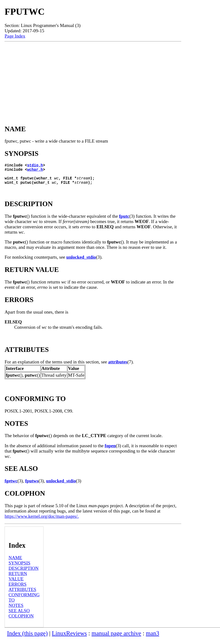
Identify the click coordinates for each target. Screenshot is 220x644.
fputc (124, 221)
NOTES (16, 610)
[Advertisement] (93, 78)
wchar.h (35, 171)
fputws (32, 486)
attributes (118, 367)
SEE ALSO (19, 615)
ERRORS (18, 589)
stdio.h (35, 166)
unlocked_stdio (81, 262)
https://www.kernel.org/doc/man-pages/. (42, 521)
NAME (16, 562)
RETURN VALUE (18, 581)
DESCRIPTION (24, 573)
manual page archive (116, 638)
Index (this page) (27, 638)
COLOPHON (21, 621)
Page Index (15, 36)
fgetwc (11, 486)
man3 (153, 638)
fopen (110, 450)
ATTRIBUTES (22, 594)
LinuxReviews (69, 638)
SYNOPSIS (20, 568)
